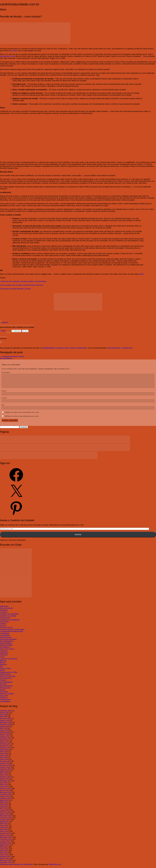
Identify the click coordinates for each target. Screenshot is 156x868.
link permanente (114, 348)
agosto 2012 (5, 824)
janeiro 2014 (5, 793)
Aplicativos (4, 609)
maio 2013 (4, 809)
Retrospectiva (5, 690)
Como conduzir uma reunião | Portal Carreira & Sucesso (22, 285)
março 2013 (5, 813)
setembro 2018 (6, 727)
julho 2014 (4, 785)
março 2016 (5, 762)
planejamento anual (8, 56)
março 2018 (5, 733)
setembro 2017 (6, 741)
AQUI (142, 274)
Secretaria (4, 694)
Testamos (4, 700)
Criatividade (5, 636)
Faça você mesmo (7, 652)
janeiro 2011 (5, 861)
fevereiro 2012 (6, 836)
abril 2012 (4, 832)
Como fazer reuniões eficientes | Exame (15, 289)
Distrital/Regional (49, 348)
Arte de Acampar (6, 611)
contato (15, 51)
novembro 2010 (6, 865)
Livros (2, 659)
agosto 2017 (5, 743)
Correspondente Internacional (11, 634)
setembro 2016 (6, 750)
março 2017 (5, 744)
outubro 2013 (5, 799)
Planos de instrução (8, 679)
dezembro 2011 (6, 840)
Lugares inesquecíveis (9, 661)
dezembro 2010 (6, 863)
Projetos (3, 683)
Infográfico (4, 655)
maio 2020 (4, 717)
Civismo (3, 626)
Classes (3, 628)
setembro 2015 (6, 772)
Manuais (3, 663)
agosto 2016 (5, 752)
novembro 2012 (6, 820)
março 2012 (5, 834)
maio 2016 (4, 758)
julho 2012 (4, 826)
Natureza (4, 667)
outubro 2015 (5, 770)
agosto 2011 (5, 848)
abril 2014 (4, 787)
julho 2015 (4, 776)
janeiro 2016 (5, 766)
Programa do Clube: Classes (12, 356)
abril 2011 (4, 855)
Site (3, 408)
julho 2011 (4, 849)
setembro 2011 (6, 846)
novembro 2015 (6, 768)
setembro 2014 (6, 783)
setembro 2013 (6, 801)
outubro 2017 (5, 739)
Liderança (60, 348)
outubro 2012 (5, 822)
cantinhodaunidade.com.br (20, 4)
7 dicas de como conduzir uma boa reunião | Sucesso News (23, 281)
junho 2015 (4, 778)
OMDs (2, 673)
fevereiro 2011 (6, 859)
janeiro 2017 (5, 748)
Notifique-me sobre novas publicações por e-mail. (22, 419)
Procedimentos (6, 681)
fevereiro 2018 (6, 735)
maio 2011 (4, 853)
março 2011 (5, 857)
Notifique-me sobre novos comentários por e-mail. (22, 415)
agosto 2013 (5, 803)
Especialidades (6, 646)
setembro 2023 (6, 713)
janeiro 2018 (5, 737)
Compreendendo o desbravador (12, 632)
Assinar (78, 537)
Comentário (6, 372)
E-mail (4, 401)
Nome (4, 393)
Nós (2, 669)
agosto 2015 (5, 774)
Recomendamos (7, 358)
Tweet (3, 331)
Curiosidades (5, 638)
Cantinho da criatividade (9, 617)
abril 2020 (4, 719)
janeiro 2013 (5, 816)
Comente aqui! (127, 348)
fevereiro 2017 (6, 746)
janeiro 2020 (5, 723)
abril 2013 (4, 811)
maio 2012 (4, 830)
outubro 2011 (5, 844)
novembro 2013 (6, 797)
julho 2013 (4, 805)
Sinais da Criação (7, 696)
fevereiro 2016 (6, 764)
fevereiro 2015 (6, 779)
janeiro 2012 (5, 838)
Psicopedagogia (6, 685)
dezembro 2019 (6, 725)
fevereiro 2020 (6, 721)
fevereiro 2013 (6, 814)
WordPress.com (55, 867)
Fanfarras (4, 653)
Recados (3, 687)
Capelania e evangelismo (10, 622)
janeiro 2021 (5, 715)
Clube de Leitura (6, 630)
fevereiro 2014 (6, 791)
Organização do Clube (9, 675)
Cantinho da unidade (8, 618)
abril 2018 (4, 731)
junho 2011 (4, 851)
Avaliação (4, 613)
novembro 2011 (6, 842)
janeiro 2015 (5, 781)
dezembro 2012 (6, 818)
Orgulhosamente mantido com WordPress (16, 867)
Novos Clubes (70, 348)
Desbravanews (6, 640)
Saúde (2, 692)
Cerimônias (4, 624)
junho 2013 (4, 807)
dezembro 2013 (6, 795)
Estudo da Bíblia (6, 648)
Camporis (4, 615)
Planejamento (82, 348)
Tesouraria (4, 698)
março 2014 (5, 789)
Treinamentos (5, 702)
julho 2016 (4, 754)
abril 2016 (4, 760)
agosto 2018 (5, 729)
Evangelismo (5, 650)
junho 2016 (4, 756)
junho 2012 (4, 828)
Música (3, 665)
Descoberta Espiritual (8, 642)
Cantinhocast (5, 620)
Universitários (5, 704)
